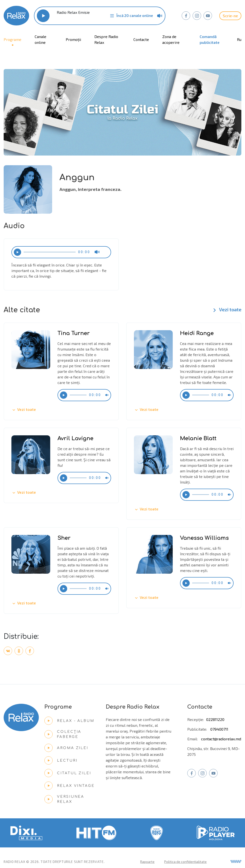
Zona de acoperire (171, 39)
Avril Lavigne (75, 438)
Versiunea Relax (64, 799)
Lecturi (61, 760)
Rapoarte (147, 862)
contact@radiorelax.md (221, 739)
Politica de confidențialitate (185, 862)
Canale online (41, 39)
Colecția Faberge (63, 734)
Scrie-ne (230, 16)
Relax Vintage (69, 786)
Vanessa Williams (204, 538)
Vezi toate (226, 310)
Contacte (141, 39)
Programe (12, 39)
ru (239, 39)
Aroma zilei (66, 748)
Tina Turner (74, 333)
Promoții (73, 39)
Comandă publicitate (210, 39)
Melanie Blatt (198, 438)
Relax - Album (69, 721)
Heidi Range (197, 333)
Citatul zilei (68, 773)
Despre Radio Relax (106, 39)
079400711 (219, 729)
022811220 (215, 719)
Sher (64, 538)
